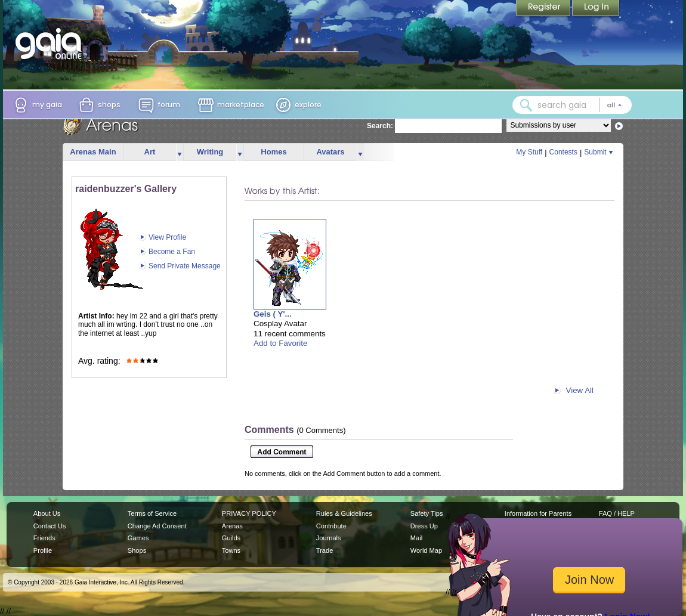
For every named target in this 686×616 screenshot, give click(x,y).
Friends (44, 538)
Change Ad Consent (157, 526)
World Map (426, 550)
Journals (329, 538)
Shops (137, 550)
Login (596, 9)
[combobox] (572, 105)
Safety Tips (427, 513)
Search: (380, 126)
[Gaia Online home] (51, 44)
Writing (210, 152)
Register (544, 9)
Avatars (330, 152)
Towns (231, 550)
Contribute (331, 526)
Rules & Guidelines (344, 513)
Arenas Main (93, 152)
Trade (325, 550)
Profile (43, 550)
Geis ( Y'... (273, 314)
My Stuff (529, 152)
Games (138, 538)
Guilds (231, 538)
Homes (274, 152)
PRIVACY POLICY (249, 513)
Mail (416, 538)
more (180, 152)
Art (150, 152)
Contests (563, 152)
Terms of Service (152, 513)
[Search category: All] (614, 105)
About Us (47, 513)
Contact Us (50, 526)
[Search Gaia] (526, 105)
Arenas (232, 526)
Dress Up (424, 526)
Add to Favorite (280, 343)
